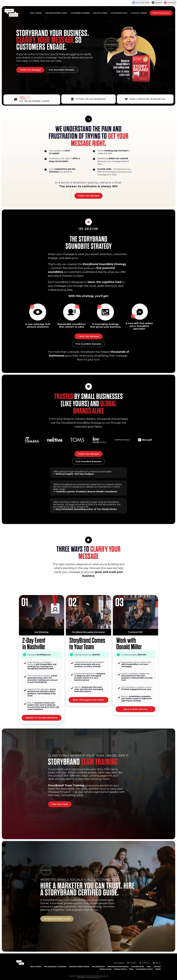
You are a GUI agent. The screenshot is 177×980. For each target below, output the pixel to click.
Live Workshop (98, 966)
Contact (157, 966)
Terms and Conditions (93, 977)
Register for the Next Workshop (42, 718)
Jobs (149, 966)
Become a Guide (100, 13)
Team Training (36, 13)
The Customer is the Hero (55, 966)
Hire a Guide (36, 966)
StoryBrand (158, 3)
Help (131, 969)
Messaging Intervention (118, 966)
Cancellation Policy (144, 969)
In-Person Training (139, 13)
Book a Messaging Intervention (89, 700)
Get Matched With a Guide (56, 13)
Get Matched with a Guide (57, 919)
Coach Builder (171, 3)
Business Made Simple (142, 3)
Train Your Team (60, 804)
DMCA (158, 969)
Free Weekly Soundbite (80, 13)
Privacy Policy (120, 969)
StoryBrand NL (138, 966)
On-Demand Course (119, 13)
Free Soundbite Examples (62, 70)
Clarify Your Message (161, 13)
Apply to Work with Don (136, 709)
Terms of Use (105, 969)
